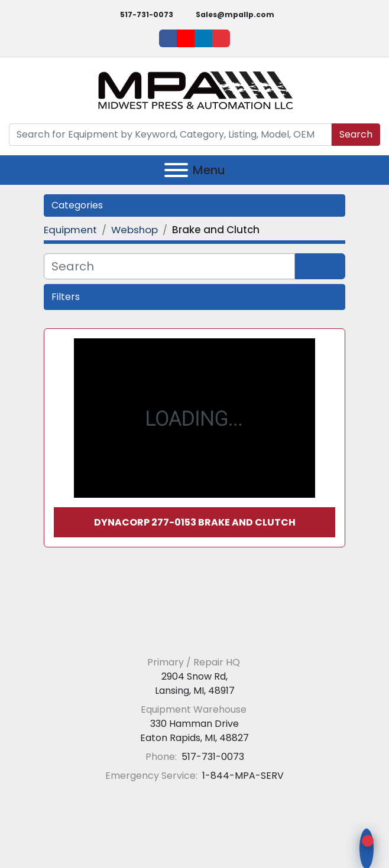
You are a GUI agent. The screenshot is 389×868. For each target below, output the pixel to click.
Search (356, 134)
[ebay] (221, 38)
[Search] (170, 135)
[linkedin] (203, 38)
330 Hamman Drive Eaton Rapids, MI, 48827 (194, 731)
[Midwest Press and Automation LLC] (195, 633)
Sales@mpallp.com (235, 14)
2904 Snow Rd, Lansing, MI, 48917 (195, 683)
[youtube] (186, 38)
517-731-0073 (147, 14)
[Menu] (176, 170)
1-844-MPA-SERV (242, 776)
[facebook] (168, 38)
